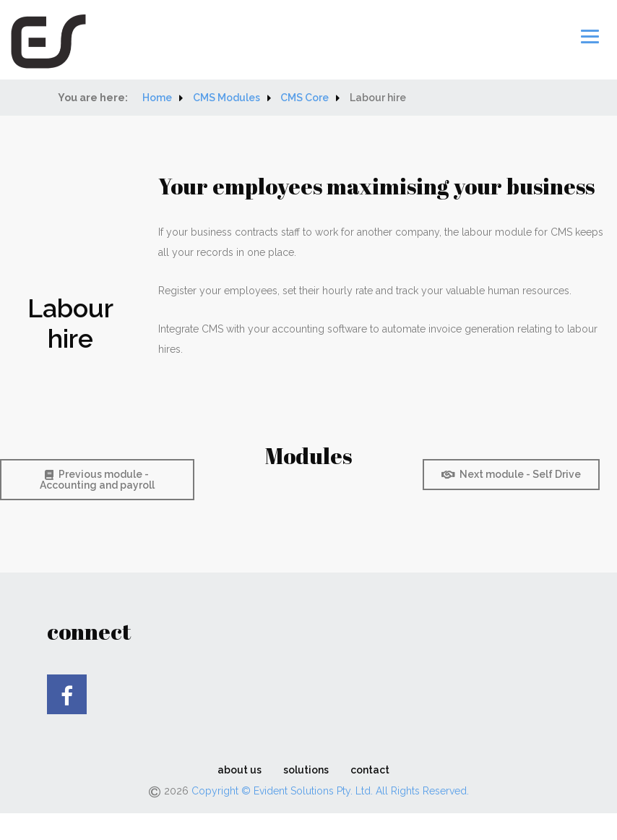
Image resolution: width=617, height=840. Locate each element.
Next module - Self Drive (511, 478)
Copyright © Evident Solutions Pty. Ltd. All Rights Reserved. (330, 794)
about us (240, 773)
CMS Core (305, 101)
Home (157, 101)
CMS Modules (226, 101)
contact (370, 773)
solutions (306, 773)
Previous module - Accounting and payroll (97, 483)
